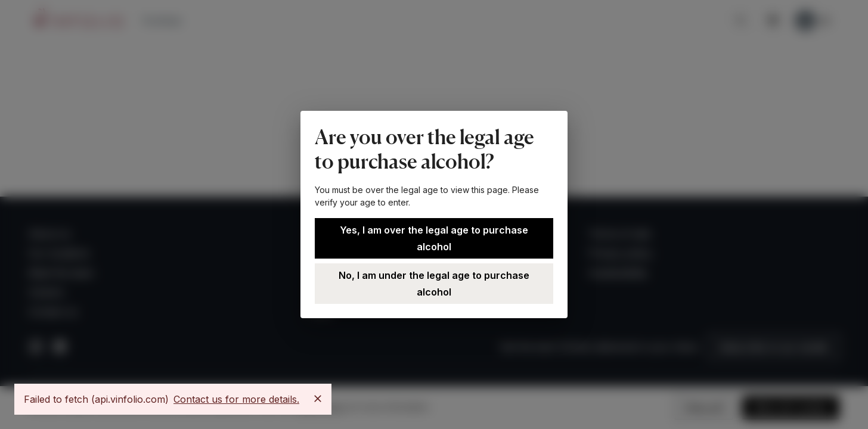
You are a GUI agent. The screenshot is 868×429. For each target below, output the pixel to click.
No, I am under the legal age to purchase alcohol (434, 284)
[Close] (318, 399)
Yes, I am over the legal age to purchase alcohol (434, 238)
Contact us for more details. (236, 399)
